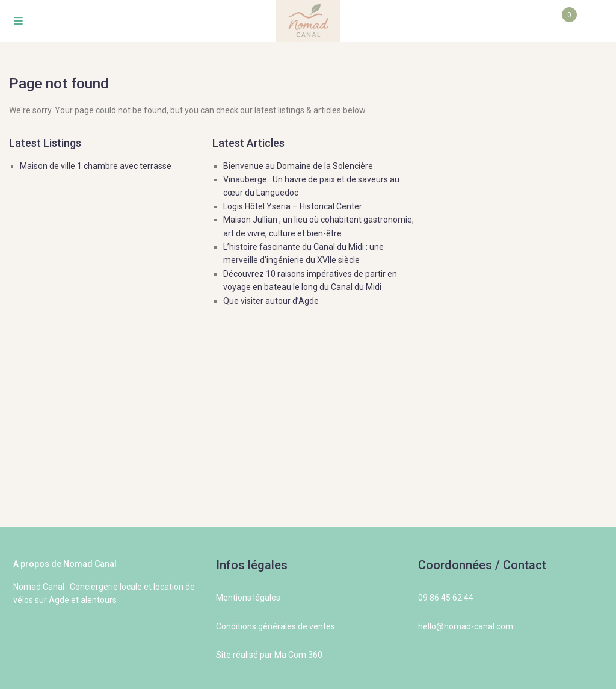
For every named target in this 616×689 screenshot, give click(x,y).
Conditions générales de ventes (276, 626)
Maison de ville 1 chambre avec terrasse (96, 166)
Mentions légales (248, 598)
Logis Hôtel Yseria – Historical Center (293, 206)
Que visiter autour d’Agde (271, 301)
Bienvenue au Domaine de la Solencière (298, 166)
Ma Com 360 (298, 655)
